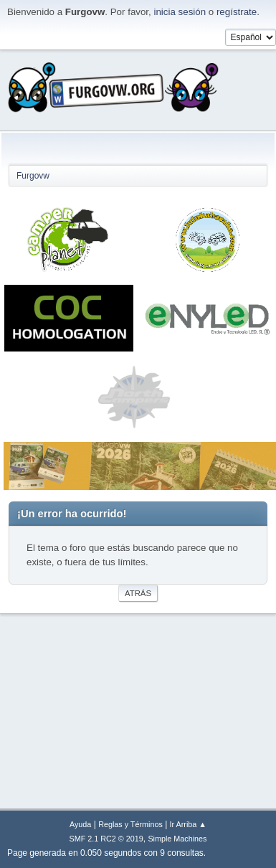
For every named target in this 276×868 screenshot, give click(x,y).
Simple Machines (177, 839)
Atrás (138, 593)
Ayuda (80, 824)
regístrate (237, 12)
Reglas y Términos (130, 824)
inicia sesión (180, 12)
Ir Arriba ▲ (188, 824)
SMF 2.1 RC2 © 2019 (106, 839)
